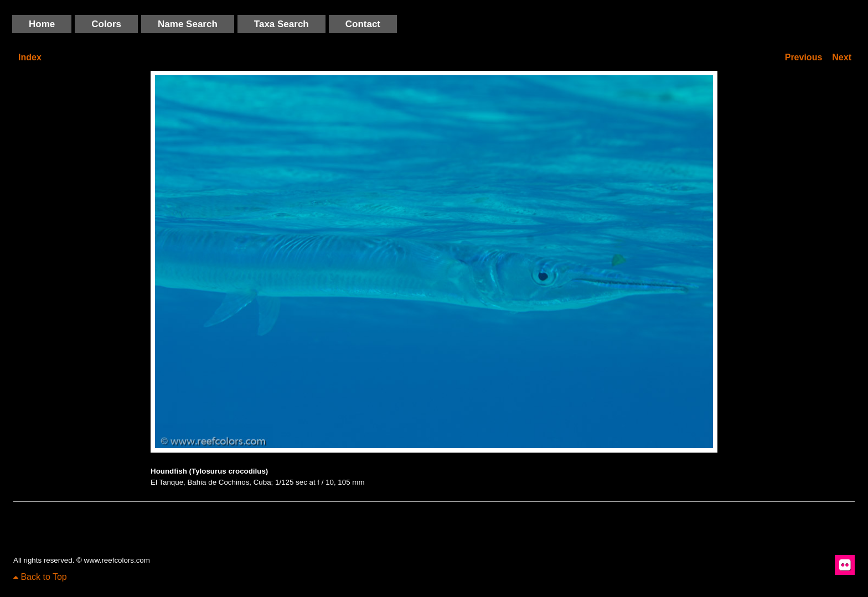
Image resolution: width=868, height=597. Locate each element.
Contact (363, 24)
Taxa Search (281, 24)
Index (30, 57)
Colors (106, 24)
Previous (804, 57)
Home (42, 24)
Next (842, 57)
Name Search (188, 24)
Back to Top (40, 577)
